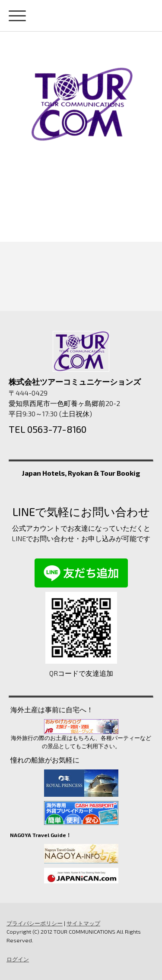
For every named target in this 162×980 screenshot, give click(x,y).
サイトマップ (83, 923)
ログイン (18, 959)
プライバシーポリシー (35, 923)
